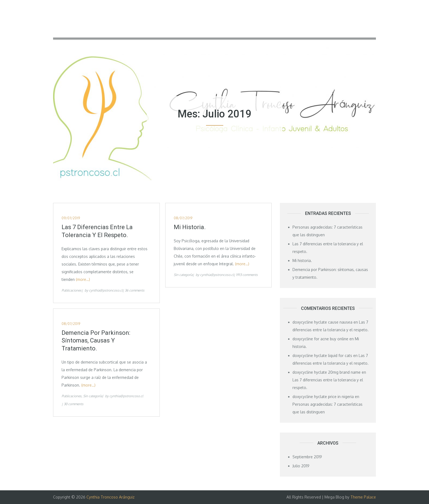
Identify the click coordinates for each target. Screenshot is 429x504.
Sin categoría (183, 275)
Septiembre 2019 (307, 457)
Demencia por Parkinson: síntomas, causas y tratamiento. (96, 341)
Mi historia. (190, 227)
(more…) (83, 279)
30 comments (74, 404)
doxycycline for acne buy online (320, 339)
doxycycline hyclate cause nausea (322, 322)
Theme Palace (363, 497)
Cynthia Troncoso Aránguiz (111, 497)
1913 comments (247, 275)
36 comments (135, 290)
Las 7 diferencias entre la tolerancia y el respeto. (97, 231)
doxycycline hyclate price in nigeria (323, 397)
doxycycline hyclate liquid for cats (322, 355)
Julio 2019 (301, 466)
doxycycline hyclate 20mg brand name (327, 372)
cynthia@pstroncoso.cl (106, 290)
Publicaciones (72, 290)
